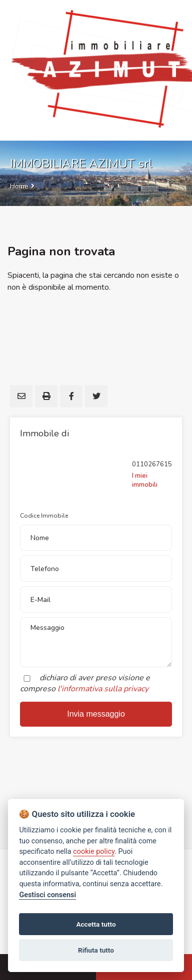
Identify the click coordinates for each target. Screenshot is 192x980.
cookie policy (94, 852)
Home (19, 186)
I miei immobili (145, 480)
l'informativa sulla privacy (103, 689)
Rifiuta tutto (96, 950)
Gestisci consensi (47, 895)
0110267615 (152, 464)
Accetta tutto (96, 924)
